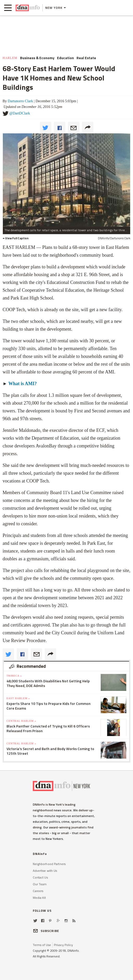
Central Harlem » (21, 721)
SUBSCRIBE (46, 931)
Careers (38, 891)
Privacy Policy (63, 945)
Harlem (10, 58)
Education (65, 58)
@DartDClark (20, 113)
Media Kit (39, 898)
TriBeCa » (14, 676)
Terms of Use (42, 945)
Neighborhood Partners (49, 864)
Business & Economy (37, 58)
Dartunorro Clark (20, 101)
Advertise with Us (45, 871)
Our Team (40, 884)
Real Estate (86, 58)
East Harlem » (18, 698)
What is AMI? (23, 384)
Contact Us (40, 877)
